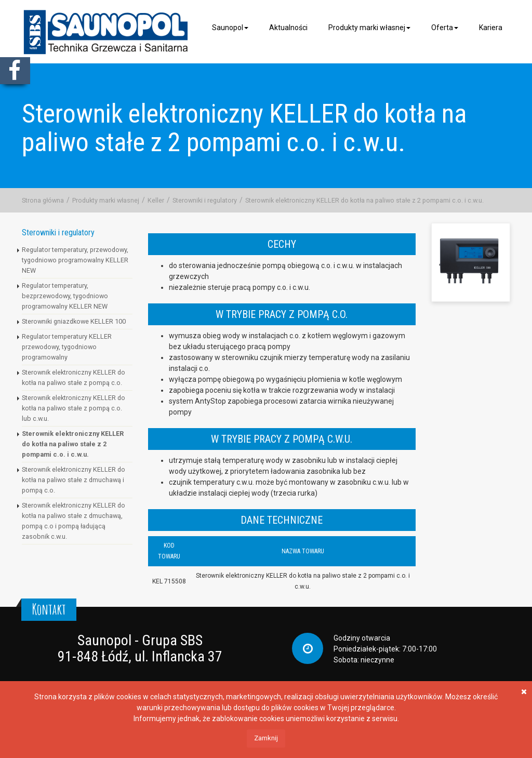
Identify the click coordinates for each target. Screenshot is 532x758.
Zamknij (266, 738)
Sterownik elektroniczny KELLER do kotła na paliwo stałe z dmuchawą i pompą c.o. (74, 480)
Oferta (445, 28)
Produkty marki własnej (369, 28)
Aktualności (288, 28)
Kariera (491, 28)
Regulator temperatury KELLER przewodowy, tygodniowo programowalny (67, 347)
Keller (156, 200)
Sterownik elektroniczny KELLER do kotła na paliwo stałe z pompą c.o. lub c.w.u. (74, 408)
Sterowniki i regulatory (205, 200)
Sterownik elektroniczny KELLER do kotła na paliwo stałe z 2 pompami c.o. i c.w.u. (364, 200)
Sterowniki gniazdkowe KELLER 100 (74, 321)
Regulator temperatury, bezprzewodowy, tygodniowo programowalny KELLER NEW (65, 296)
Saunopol (230, 28)
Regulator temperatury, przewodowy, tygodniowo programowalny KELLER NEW (75, 260)
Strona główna (43, 200)
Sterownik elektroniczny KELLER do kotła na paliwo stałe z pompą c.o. (74, 377)
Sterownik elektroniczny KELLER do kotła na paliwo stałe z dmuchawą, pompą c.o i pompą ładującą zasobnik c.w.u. (74, 521)
